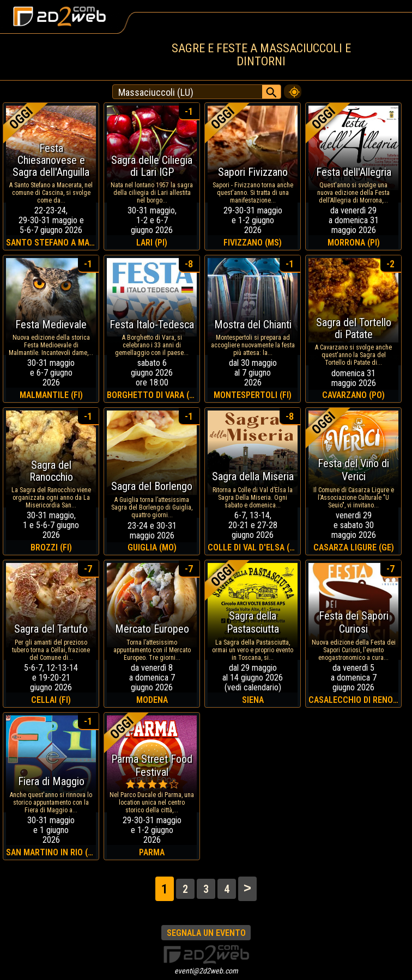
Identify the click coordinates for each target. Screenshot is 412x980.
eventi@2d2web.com (206, 971)
